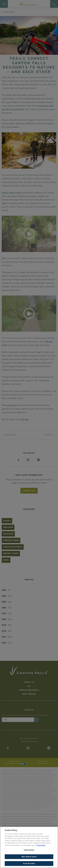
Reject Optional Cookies (29, 857)
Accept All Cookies (29, 864)
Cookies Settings (29, 850)
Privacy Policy (41, 846)
